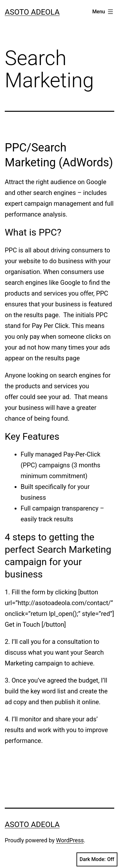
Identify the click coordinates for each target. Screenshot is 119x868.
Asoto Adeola (32, 12)
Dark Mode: (97, 859)
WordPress (70, 840)
